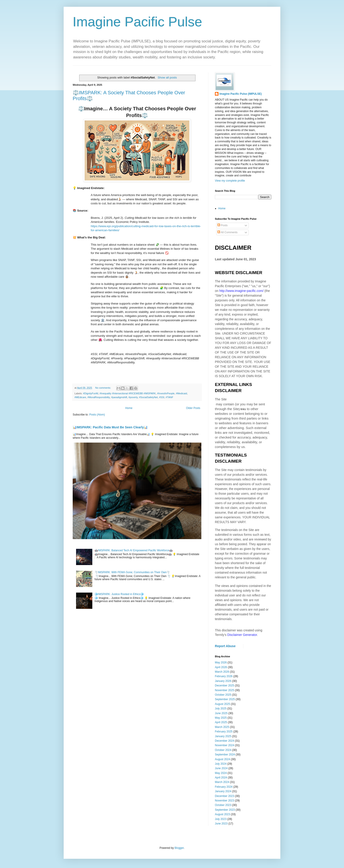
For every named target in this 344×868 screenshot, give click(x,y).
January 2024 (223, 791)
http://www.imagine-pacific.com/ (241, 291)
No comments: (103, 388)
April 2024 (221, 778)
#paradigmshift (119, 397)
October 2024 (223, 750)
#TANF (169, 397)
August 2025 (222, 704)
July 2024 (221, 764)
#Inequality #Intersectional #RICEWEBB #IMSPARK (128, 393)
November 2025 (224, 690)
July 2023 (221, 819)
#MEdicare (80, 397)
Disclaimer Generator (242, 635)
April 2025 (221, 722)
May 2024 (221, 773)
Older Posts (193, 408)
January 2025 (223, 736)
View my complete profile (230, 181)
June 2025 (221, 713)
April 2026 (221, 667)
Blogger (179, 848)
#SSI (162, 397)
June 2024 (221, 768)
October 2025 (223, 695)
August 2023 (222, 814)
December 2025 (224, 686)
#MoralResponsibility (99, 397)
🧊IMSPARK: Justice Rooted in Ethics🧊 (119, 594)
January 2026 (223, 681)
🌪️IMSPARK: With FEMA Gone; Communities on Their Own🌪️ (132, 572)
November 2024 (224, 745)
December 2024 (224, 741)
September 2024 (225, 755)
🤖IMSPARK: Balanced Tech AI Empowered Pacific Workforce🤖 (134, 550)
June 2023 (221, 824)
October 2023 (223, 805)
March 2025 (222, 727)
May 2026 (221, 663)
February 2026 (224, 676)
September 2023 (225, 810)
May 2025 (221, 718)
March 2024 (222, 782)
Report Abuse (225, 646)
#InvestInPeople (166, 393)
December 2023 (224, 796)
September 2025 (225, 699)
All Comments (227, 232)
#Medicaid (181, 393)
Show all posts (167, 77)
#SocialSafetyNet (148, 397)
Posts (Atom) (97, 415)
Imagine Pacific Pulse (137, 22)
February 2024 (224, 787)
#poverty (133, 397)
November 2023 (224, 801)
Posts (222, 225)
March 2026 (222, 672)
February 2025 (224, 732)
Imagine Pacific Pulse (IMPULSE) (241, 94)
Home (129, 408)
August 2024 (222, 759)
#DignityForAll (91, 393)
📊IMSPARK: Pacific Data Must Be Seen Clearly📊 (110, 427)
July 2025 (221, 709)
